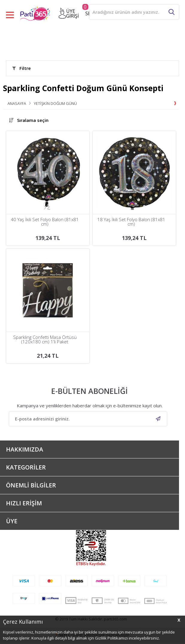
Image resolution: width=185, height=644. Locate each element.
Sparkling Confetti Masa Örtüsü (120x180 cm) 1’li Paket (45, 339)
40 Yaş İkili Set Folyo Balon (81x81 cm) (45, 222)
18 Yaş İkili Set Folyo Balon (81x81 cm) (131, 222)
